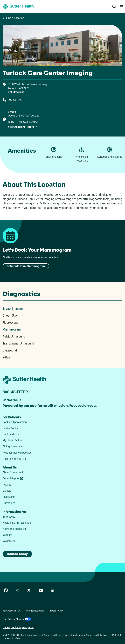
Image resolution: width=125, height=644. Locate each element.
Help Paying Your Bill (15, 459)
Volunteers (9, 541)
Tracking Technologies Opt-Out (18, 627)
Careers (7, 491)
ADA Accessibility (11, 611)
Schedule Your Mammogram (26, 266)
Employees (9, 517)
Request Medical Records (17, 453)
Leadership (9, 497)
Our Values (9, 503)
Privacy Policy (56, 611)
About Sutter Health (14, 472)
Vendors (7, 535)
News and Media (14, 529)
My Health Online (12, 440)
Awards (7, 485)
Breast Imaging (13, 308)
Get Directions (16, 92)
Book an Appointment (15, 422)
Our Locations (11, 434)
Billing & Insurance (13, 446)
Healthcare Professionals (17, 523)
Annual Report (13, 478)
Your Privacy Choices (17, 619)
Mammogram (12, 329)
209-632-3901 (16, 100)
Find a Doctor (10, 428)
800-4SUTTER (15, 392)
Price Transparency (34, 611)
